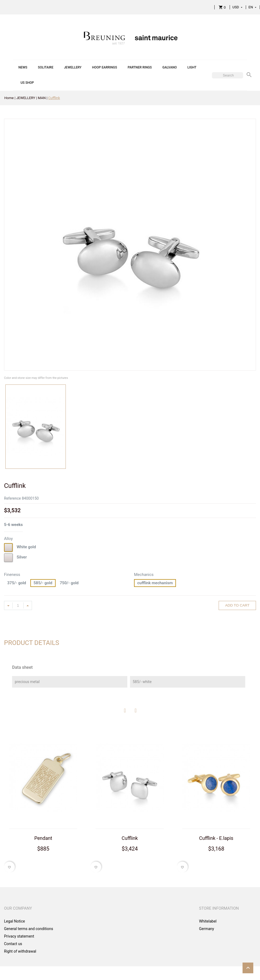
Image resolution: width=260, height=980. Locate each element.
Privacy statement (19, 936)
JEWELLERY (73, 67)
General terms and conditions (29, 929)
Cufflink (130, 838)
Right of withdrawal (20, 951)
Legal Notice (15, 921)
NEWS (23, 67)
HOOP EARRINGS (105, 67)
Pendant (43, 838)
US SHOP (27, 83)
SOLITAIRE (46, 67)
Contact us (13, 944)
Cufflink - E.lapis (216, 838)
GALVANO (170, 67)
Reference (12, 498)
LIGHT (192, 67)
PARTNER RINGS (140, 67)
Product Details (32, 643)
